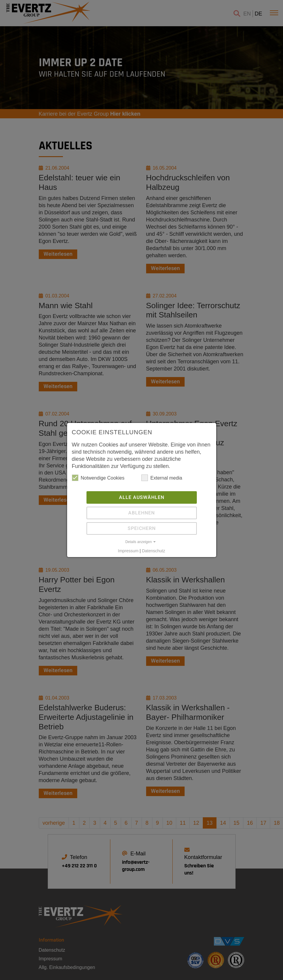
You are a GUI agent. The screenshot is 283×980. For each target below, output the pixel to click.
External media (162, 477)
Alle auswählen (142, 497)
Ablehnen (141, 513)
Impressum (128, 551)
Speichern (142, 528)
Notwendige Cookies (98, 477)
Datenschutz (154, 551)
